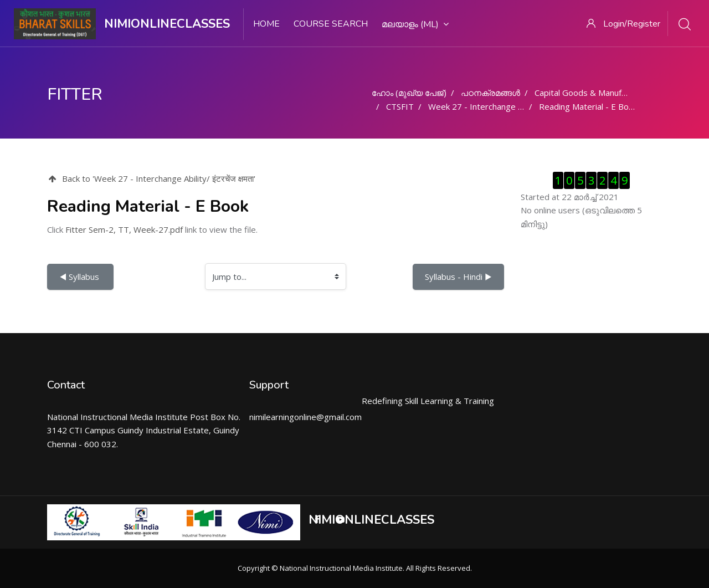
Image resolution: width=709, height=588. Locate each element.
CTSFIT (400, 106)
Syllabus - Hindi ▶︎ (458, 277)
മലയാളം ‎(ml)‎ (415, 24)
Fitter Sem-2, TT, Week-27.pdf (124, 229)
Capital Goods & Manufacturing (593, 93)
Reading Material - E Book (588, 106)
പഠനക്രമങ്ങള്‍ (490, 93)
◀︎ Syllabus (80, 277)
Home (266, 24)
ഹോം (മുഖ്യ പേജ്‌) (409, 93)
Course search (331, 24)
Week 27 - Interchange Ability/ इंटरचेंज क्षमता (508, 106)
